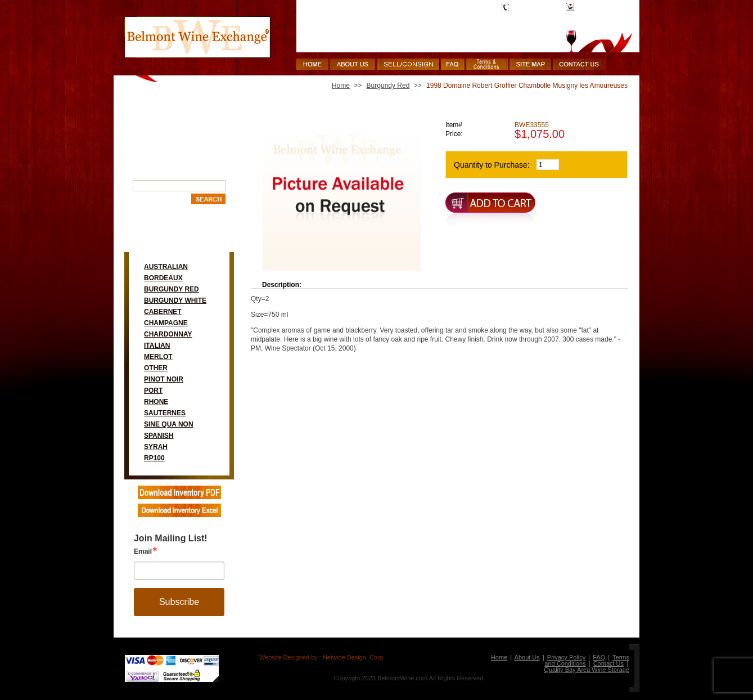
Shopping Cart (599, 7)
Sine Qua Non (169, 424)
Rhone (156, 402)
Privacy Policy (566, 657)
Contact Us (608, 663)
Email (143, 551)
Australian (166, 267)
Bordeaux (163, 278)
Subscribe (179, 602)
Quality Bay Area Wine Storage (587, 670)
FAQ (599, 657)
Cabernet (163, 312)
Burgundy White (175, 300)
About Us (527, 657)
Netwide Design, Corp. (354, 657)
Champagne (166, 323)
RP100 (154, 458)
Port (153, 391)
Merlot (158, 357)
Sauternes (165, 413)
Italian (157, 345)
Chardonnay (168, 334)
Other (156, 368)
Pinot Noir (164, 379)
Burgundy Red (172, 289)
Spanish (159, 436)
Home (341, 86)
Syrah (156, 447)
